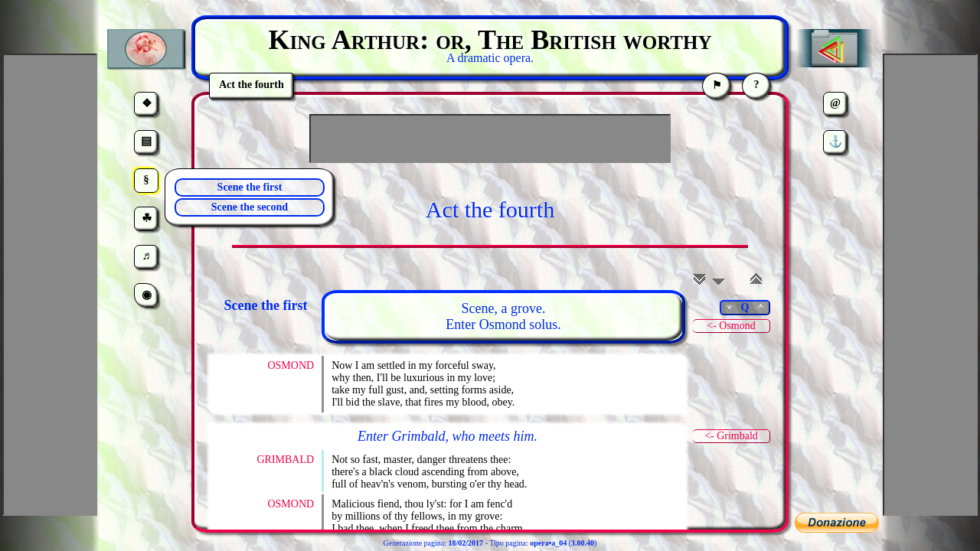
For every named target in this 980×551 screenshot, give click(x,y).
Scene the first (250, 187)
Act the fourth (490, 209)
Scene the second (250, 207)
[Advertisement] (490, 139)
